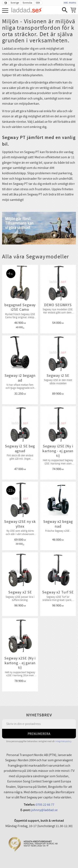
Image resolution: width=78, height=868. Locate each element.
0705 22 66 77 (45, 805)
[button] (6, 11)
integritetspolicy (63, 741)
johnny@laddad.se (44, 810)
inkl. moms (70, 3)
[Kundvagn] (73, 10)
